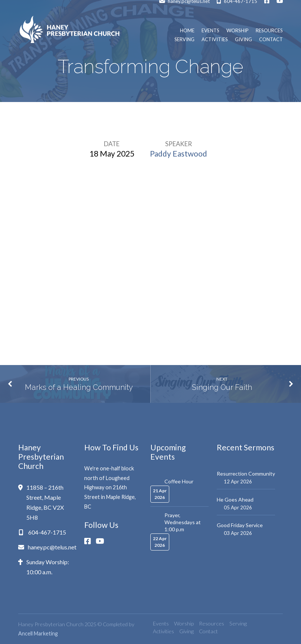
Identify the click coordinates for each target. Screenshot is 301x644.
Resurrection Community (246, 474)
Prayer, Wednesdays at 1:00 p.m (183, 522)
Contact (271, 40)
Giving (243, 40)
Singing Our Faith (222, 387)
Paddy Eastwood (179, 153)
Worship (238, 31)
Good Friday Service (240, 525)
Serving (184, 40)
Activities (215, 40)
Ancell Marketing (38, 633)
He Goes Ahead (235, 500)
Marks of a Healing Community (79, 387)
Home (187, 31)
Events (210, 31)
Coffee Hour (179, 481)
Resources (269, 31)
